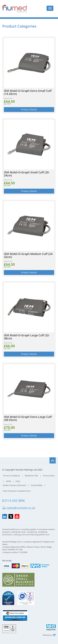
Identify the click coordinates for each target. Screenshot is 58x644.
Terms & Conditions (11, 476)
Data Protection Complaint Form (17, 491)
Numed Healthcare (15, 9)
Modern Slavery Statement (14, 485)
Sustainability (37, 485)
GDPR (8, 481)
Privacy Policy (49, 476)
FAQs (18, 481)
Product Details (29, 109)
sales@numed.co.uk (19, 508)
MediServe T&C (31, 476)
